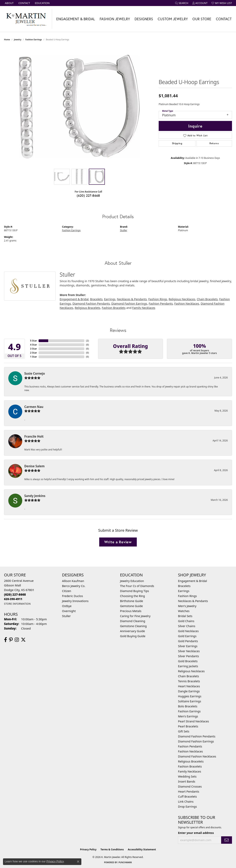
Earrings (110, 299)
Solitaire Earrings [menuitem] (190, 701)
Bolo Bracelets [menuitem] (188, 706)
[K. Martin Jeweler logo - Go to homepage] (26, 19)
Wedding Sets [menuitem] (187, 776)
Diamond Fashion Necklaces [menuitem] (197, 756)
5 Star (34, 341)
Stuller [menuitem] (66, 616)
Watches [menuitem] (184, 611)
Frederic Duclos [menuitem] (73, 596)
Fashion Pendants (161, 304)
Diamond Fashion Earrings (129, 304)
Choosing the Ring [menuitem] (133, 596)
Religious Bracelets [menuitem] (191, 761)
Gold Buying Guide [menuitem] (133, 636)
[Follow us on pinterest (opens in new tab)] (11, 640)
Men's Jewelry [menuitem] (187, 606)
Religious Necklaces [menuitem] (191, 671)
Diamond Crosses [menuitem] (190, 786)
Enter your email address (196, 833)
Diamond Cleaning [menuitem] (133, 621)
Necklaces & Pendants (132, 299)
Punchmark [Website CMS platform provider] (125, 862)
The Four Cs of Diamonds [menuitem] (137, 586)
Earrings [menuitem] (184, 591)
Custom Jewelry (173, 19)
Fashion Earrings (34, 40)
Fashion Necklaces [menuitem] (190, 751)
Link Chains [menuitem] (186, 802)
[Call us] (13, 599)
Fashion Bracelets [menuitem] (190, 766)
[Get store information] (17, 604)
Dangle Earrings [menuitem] (189, 691)
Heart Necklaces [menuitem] (189, 686)
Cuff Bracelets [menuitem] (187, 797)
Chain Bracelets (207, 299)
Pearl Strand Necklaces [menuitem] (193, 721)
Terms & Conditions (112, 849)
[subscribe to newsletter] (227, 840)
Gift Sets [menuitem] (184, 731)
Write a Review (118, 542)
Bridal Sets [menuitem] (185, 616)
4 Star (34, 345)
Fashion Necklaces (187, 304)
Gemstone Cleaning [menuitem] (133, 626)
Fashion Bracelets (114, 308)
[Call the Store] (15, 594)
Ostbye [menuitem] (67, 606)
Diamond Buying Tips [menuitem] (135, 591)
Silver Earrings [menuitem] (188, 646)
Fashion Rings (158, 299)
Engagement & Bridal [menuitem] (192, 581)
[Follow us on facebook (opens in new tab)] (6, 640)
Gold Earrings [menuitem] (187, 636)
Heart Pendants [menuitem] (188, 791)
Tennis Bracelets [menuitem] (189, 681)
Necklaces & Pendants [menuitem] (193, 601)
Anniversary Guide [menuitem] (133, 631)
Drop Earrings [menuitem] (187, 807)
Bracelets (96, 299)
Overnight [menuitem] (69, 611)
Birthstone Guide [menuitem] (132, 601)
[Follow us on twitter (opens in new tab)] (23, 640)
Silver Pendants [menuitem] (188, 656)
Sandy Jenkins (35, 496)
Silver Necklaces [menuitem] (189, 651)
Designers (144, 19)
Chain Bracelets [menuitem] (188, 676)
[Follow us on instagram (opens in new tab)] (17, 640)
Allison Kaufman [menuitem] (73, 581)
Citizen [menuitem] (67, 591)
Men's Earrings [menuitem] (188, 716)
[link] (9, 3)
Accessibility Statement (142, 849)
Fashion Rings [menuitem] (187, 596)
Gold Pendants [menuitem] (188, 641)
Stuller (124, 230)
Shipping (177, 143)
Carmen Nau (34, 407)
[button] (182, 3)
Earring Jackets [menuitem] (188, 666)
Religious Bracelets (87, 308)
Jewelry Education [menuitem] (132, 581)
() (87, 341)
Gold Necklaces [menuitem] (188, 631)
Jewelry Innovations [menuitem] (75, 601)
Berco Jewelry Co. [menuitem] (74, 586)
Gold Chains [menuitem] (186, 621)
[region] (79, 106)
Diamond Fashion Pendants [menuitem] (197, 736)
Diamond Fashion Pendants (91, 304)
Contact (224, 19)
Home (7, 40)
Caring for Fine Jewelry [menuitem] (135, 616)
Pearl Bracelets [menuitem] (188, 726)
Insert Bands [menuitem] (187, 781)
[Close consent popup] (78, 862)
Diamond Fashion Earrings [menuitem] (196, 741)
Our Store (202, 19)
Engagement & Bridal (76, 19)
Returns (214, 143)
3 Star (34, 349)
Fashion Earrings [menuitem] (189, 711)
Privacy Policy (88, 849)
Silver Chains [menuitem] (187, 626)
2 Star (34, 353)
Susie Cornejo (35, 373)
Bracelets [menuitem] (184, 586)
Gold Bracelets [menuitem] (188, 661)
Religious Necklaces (182, 299)
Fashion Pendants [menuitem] (190, 746)
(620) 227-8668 (88, 195)
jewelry (18, 40)
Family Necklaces (144, 308)
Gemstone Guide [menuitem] (132, 606)
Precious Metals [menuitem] (131, 611)
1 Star (34, 357)
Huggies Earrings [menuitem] (190, 696)
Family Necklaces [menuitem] (190, 771)
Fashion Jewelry (115, 19)
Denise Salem (34, 466)
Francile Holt (34, 436)
